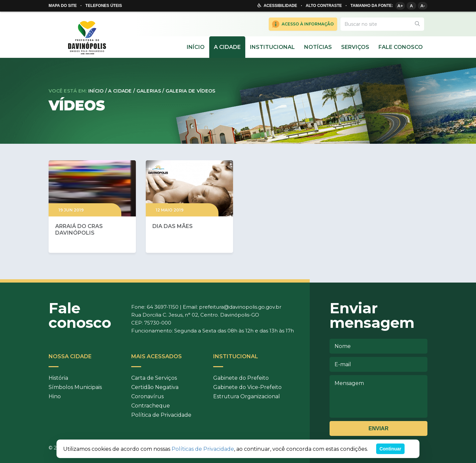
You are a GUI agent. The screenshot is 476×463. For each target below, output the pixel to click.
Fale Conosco (401, 47)
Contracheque (151, 406)
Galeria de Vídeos (191, 91)
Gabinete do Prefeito (241, 378)
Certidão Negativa (155, 387)
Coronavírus (147, 396)
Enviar (378, 428)
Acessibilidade (280, 6)
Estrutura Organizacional (247, 396)
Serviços (355, 47)
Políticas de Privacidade (203, 449)
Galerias (149, 91)
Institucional (272, 47)
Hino (55, 396)
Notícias (318, 47)
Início (196, 47)
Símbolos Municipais (75, 387)
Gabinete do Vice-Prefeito (247, 387)
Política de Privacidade (161, 415)
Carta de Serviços (154, 378)
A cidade (227, 47)
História (58, 378)
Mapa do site (63, 6)
